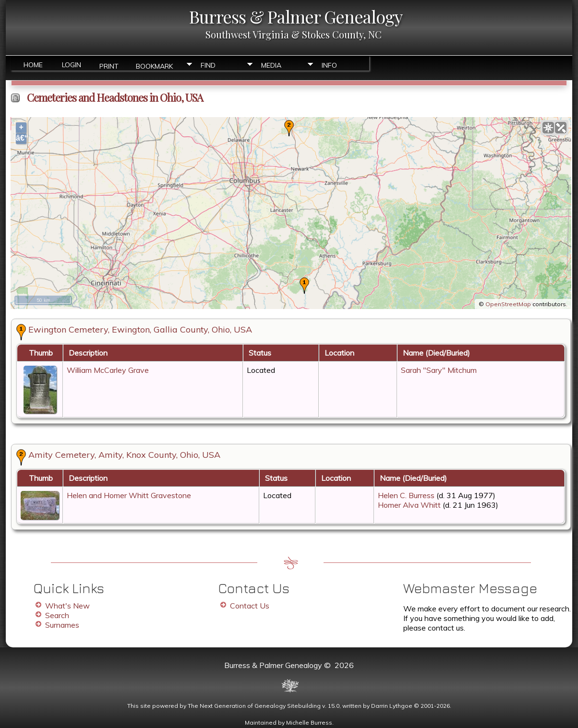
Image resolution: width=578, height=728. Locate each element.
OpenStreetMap (508, 304)
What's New (67, 606)
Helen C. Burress (406, 495)
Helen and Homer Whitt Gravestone (129, 495)
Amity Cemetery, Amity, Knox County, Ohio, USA (124, 455)
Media (271, 65)
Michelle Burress (309, 722)
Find (208, 65)
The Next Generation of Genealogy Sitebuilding (254, 706)
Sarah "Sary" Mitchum (439, 370)
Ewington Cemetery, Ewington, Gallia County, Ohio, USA (140, 329)
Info (329, 65)
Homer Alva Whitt (409, 505)
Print (109, 66)
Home (33, 65)
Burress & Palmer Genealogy (296, 16)
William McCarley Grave (108, 370)
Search (57, 615)
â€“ (21, 138)
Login (72, 65)
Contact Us (250, 606)
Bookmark (154, 66)
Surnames (62, 625)
